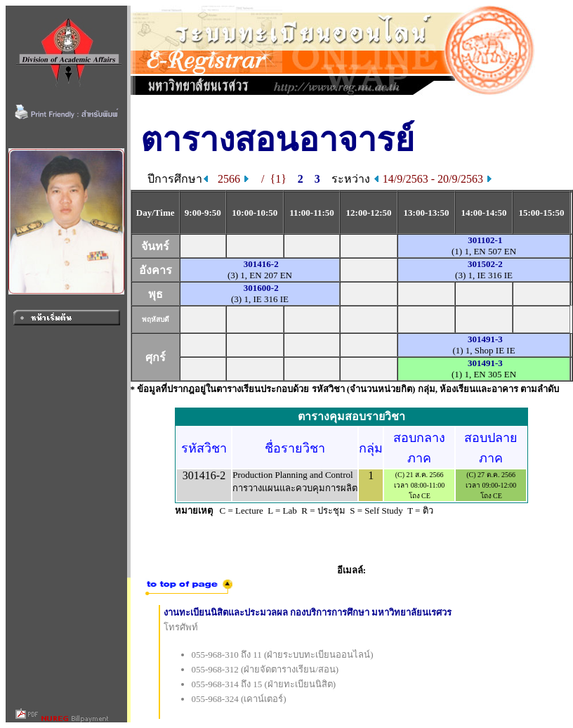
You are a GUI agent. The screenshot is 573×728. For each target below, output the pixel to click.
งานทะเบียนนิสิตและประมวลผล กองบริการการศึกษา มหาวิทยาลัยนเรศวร (308, 612)
